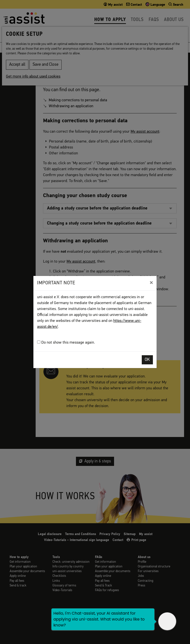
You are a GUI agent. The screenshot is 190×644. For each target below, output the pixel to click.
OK (147, 360)
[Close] (151, 283)
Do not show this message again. (66, 343)
